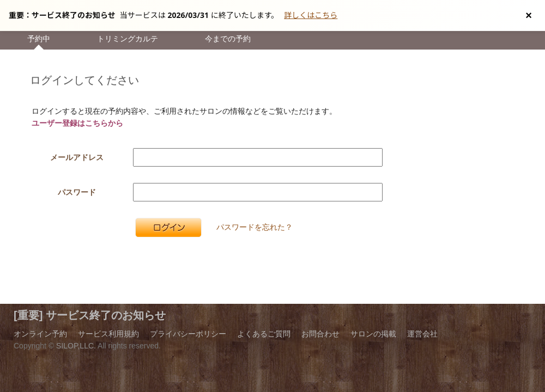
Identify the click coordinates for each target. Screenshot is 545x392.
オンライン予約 (40, 334)
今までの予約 (228, 39)
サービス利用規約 (108, 334)
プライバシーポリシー (188, 334)
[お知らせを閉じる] (529, 15)
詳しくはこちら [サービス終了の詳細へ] (311, 15)
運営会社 (422, 334)
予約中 (39, 39)
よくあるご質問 (264, 334)
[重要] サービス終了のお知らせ (90, 315)
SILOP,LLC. (76, 346)
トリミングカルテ (128, 39)
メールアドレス (77, 157)
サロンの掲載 (373, 334)
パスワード (77, 192)
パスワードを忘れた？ (255, 227)
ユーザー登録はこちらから (77, 123)
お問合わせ (320, 334)
